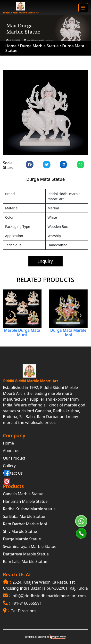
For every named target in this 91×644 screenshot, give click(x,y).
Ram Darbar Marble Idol (25, 524)
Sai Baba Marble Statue (24, 516)
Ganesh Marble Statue (23, 494)
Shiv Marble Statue (20, 531)
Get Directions (23, 611)
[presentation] (10, 315)
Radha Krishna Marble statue (29, 509)
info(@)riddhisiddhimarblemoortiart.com (49, 596)
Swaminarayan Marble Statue (30, 546)
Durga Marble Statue (40, 46)
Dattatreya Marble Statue (26, 554)
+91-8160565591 (27, 603)
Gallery (9, 466)
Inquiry (45, 261)
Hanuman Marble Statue (25, 501)
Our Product (14, 458)
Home (11, 46)
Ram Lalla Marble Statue (25, 561)
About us (11, 451)
